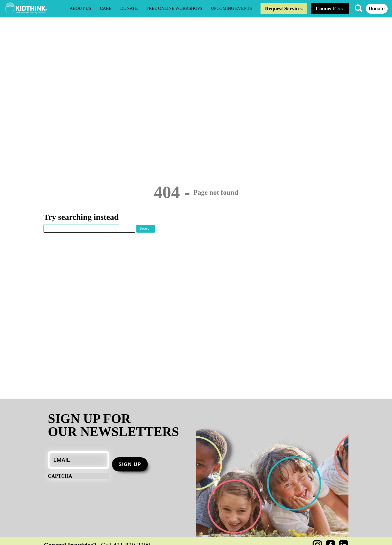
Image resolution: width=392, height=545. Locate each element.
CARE (106, 8)
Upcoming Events (232, 8)
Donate (129, 8)
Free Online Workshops (174, 8)
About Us (80, 8)
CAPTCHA (60, 476)
